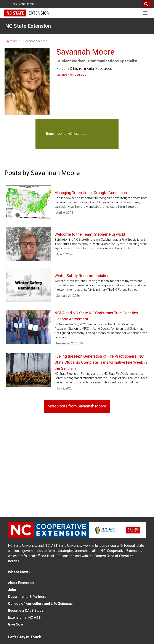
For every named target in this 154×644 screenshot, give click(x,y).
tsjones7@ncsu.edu (71, 74)
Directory (11, 41)
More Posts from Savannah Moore (77, 406)
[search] (147, 4)
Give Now (15, 624)
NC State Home (23, 4)
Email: (51, 134)
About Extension (21, 583)
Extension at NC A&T (24, 617)
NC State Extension (28, 26)
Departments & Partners (27, 597)
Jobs (12, 590)
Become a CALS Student (27, 611)
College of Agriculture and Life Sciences (40, 604)
